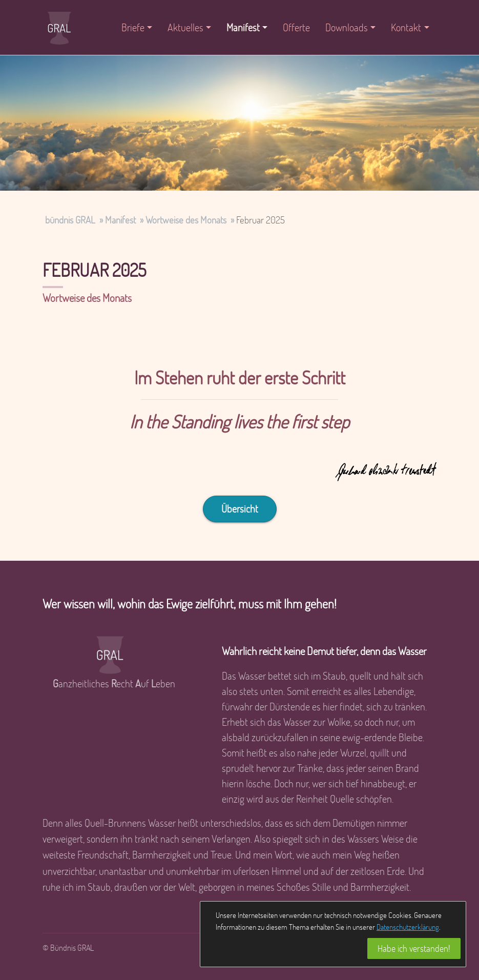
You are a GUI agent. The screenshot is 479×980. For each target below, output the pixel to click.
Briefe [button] (133, 27)
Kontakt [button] (406, 27)
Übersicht (240, 508)
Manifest (120, 220)
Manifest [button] (243, 27)
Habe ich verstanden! (414, 948)
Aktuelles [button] (185, 27)
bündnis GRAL (70, 220)
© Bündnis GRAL (68, 947)
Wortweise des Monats (186, 220)
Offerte (296, 27)
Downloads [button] (347, 27)
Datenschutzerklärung (408, 927)
